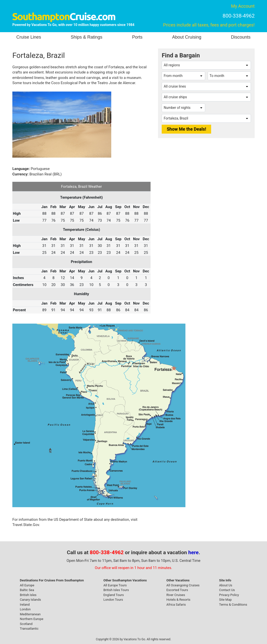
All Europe (27, 585)
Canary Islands (30, 600)
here (194, 552)
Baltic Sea (27, 590)
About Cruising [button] (187, 37)
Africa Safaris (176, 605)
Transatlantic (29, 629)
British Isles (28, 595)
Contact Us (227, 590)
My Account (243, 6)
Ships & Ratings (87, 37)
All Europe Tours (115, 585)
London (25, 609)
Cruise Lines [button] (29, 37)
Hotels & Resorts (178, 600)
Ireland (25, 605)
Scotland (26, 624)
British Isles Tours (116, 590)
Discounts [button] (241, 37)
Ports (137, 37)
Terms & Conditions (233, 605)
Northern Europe (32, 619)
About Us (226, 585)
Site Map (225, 600)
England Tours (113, 595)
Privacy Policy (229, 595)
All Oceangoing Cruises (183, 585)
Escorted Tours (177, 590)
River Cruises (176, 595)
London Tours (113, 600)
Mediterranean (30, 614)
